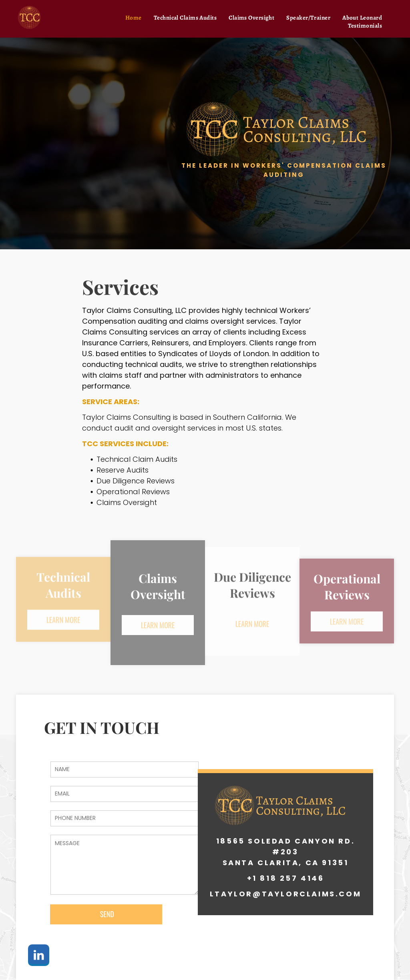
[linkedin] (39, 956)
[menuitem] (134, 18)
